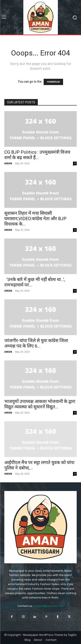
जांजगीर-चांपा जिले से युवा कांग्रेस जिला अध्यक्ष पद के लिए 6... (36, 343)
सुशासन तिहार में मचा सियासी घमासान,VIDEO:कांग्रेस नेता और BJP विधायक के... (35, 219)
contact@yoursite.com (48, 606)
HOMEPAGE (53, 82)
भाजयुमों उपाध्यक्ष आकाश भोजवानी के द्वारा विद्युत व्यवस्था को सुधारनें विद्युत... (40, 404)
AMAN (8, 163)
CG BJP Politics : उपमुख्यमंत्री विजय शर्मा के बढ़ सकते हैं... (37, 155)
